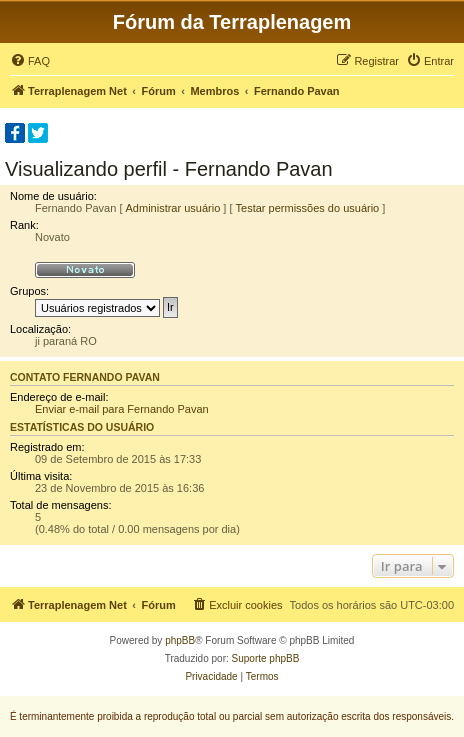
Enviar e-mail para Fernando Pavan (122, 409)
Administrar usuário (173, 208)
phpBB (180, 640)
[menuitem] (30, 61)
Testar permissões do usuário (308, 208)
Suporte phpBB (266, 658)
